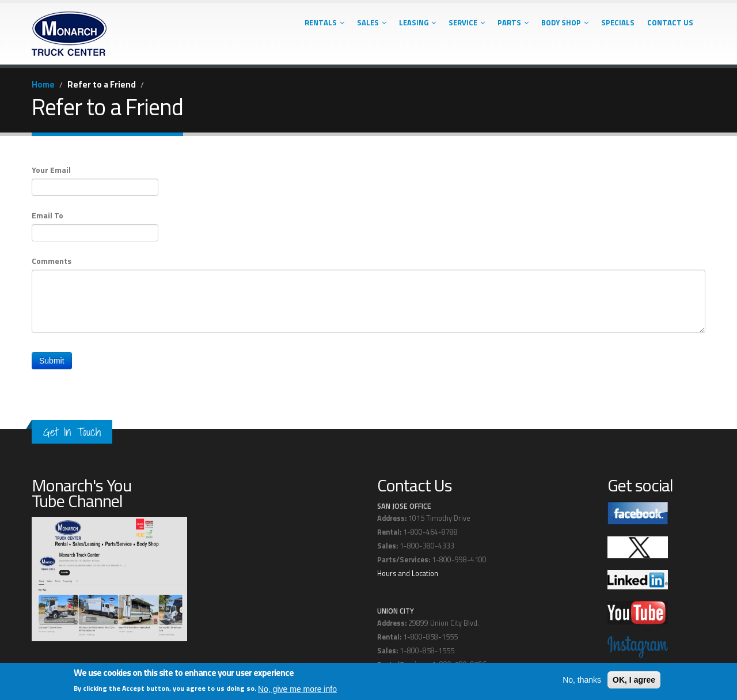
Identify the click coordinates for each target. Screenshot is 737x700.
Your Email (51, 170)
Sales (372, 22)
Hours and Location (408, 574)
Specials (618, 22)
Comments (52, 261)
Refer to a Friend (102, 84)
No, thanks (582, 680)
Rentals (324, 22)
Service (467, 22)
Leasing (417, 22)
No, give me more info (297, 689)
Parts (513, 22)
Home (43, 84)
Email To (48, 215)
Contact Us (670, 22)
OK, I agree (634, 680)
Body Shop (565, 22)
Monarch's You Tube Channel (81, 493)
